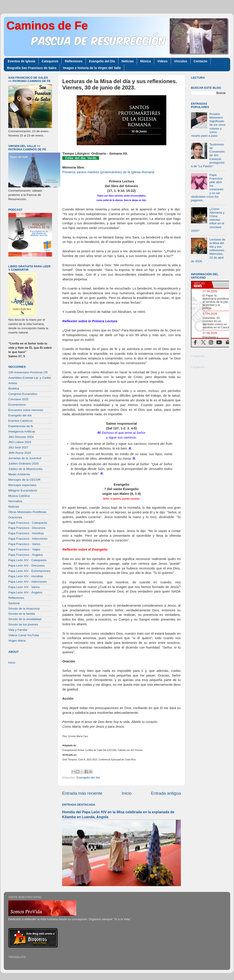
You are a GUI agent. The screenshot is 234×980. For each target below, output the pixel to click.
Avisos (13, 383)
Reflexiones (74, 61)
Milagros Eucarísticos (23, 490)
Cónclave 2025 (18, 399)
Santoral (14, 603)
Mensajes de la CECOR (24, 480)
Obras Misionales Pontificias (27, 512)
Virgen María (17, 641)
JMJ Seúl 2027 (18, 447)
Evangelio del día (88, 778)
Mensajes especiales (22, 485)
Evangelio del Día (102, 61)
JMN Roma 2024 (20, 453)
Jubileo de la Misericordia (25, 469)
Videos (162, 61)
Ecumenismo (17, 405)
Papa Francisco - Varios (24, 544)
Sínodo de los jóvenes (23, 624)
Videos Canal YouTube (24, 635)
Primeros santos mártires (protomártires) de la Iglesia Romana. (109, 172)
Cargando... (199, 356)
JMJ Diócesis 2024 (21, 437)
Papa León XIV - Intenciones (28, 582)
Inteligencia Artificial (22, 432)
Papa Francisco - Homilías (26, 533)
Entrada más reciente (82, 793)
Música (145, 61)
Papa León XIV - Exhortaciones (29, 571)
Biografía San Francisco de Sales (32, 68)
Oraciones (15, 517)
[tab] (201, 285)
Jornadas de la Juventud (25, 458)
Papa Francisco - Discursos (27, 528)
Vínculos (181, 61)
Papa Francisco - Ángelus (26, 555)
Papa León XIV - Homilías (26, 576)
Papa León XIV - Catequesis (27, 560)
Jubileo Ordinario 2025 (24, 464)
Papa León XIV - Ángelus (25, 592)
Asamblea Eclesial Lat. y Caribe (30, 378)
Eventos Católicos (20, 421)
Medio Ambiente (19, 474)
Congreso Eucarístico (23, 394)
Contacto (200, 61)
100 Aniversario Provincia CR (28, 372)
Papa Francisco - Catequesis (28, 523)
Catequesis (50, 61)
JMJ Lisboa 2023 (20, 442)
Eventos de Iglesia (22, 61)
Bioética (14, 388)
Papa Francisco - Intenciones (28, 539)
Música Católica (19, 496)
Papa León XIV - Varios (24, 587)
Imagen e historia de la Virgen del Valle (92, 68)
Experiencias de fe (21, 426)
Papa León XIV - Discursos (26, 566)
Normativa (15, 501)
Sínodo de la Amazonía (24, 609)
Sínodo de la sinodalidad (25, 619)
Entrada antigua (166, 793)
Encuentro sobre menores (26, 410)
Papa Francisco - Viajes (24, 549)
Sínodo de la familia (22, 614)
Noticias (128, 61)
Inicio (127, 793)
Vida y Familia (18, 630)
